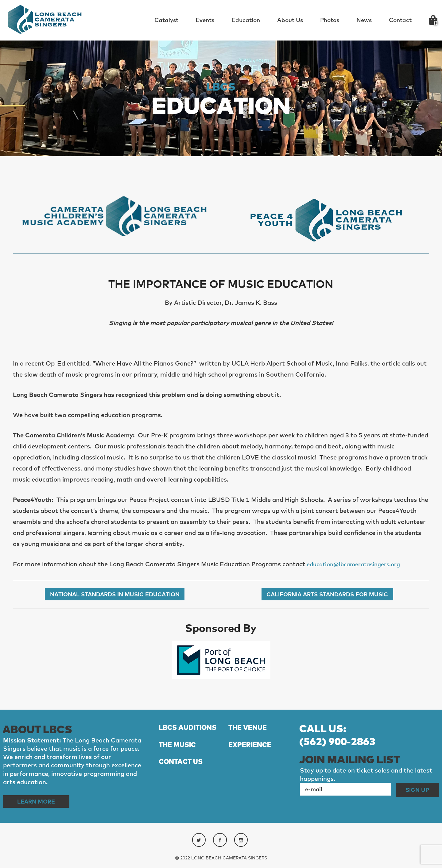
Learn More (39, 802)
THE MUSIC (179, 758)
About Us (290, 20)
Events (205, 20)
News (364, 20)
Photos (330, 20)
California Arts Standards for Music (327, 594)
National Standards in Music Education (115, 594)
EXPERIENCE (252, 758)
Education (246, 20)
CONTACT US (183, 775)
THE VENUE (249, 728)
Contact (400, 20)
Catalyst (166, 20)
